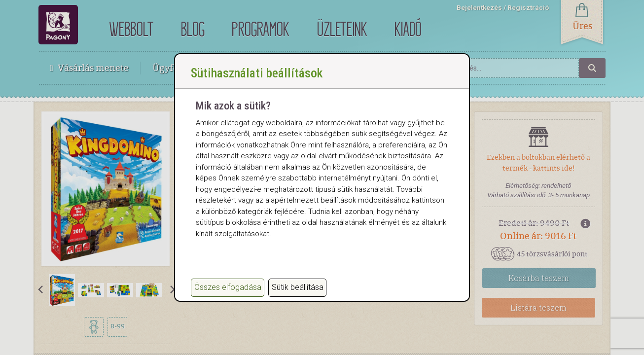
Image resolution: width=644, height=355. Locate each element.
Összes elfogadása (228, 287)
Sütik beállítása (298, 287)
